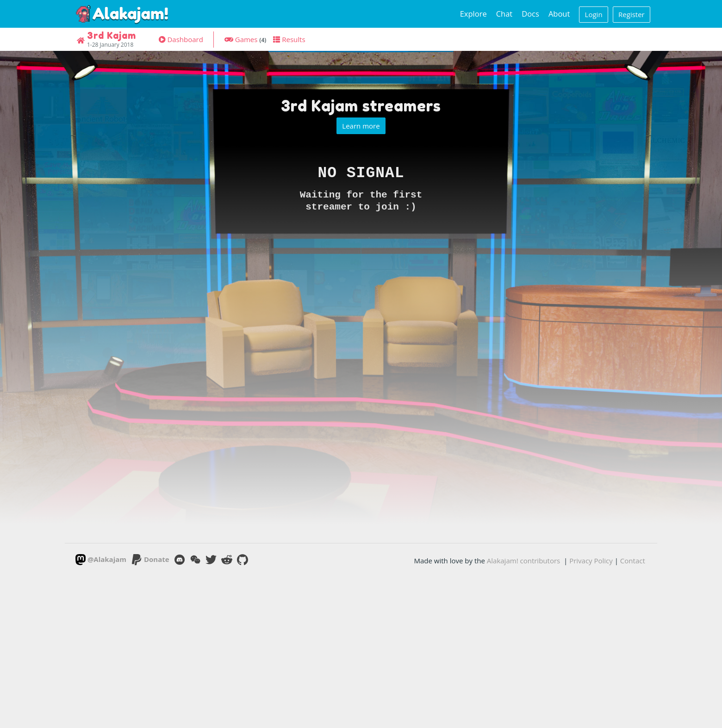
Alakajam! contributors (523, 561)
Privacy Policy (591, 561)
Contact (633, 561)
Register (632, 14)
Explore (473, 14)
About (559, 14)
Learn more (361, 126)
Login (594, 14)
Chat (504, 14)
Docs (530, 14)
